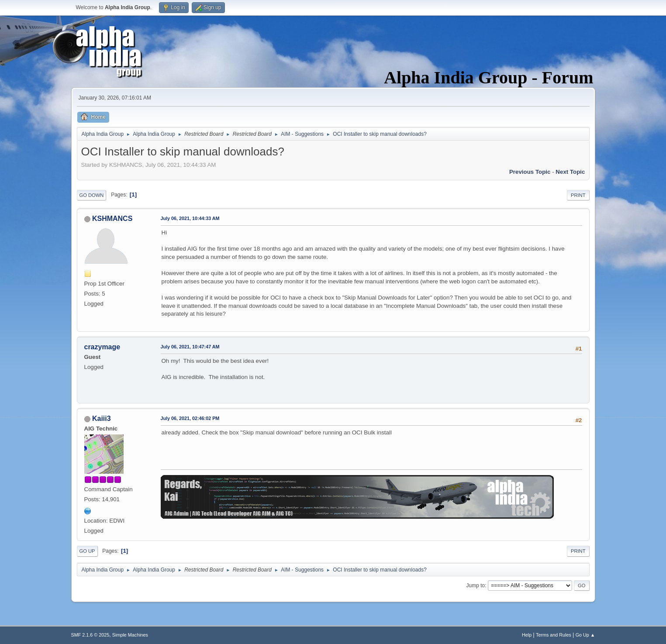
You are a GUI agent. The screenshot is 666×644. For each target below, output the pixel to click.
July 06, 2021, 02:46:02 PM (190, 418)
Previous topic (530, 172)
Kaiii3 (102, 418)
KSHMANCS (112, 219)
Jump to (476, 585)
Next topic (570, 172)
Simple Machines (130, 635)
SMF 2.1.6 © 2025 (90, 635)
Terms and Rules (554, 635)
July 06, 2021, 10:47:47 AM (190, 347)
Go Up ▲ (585, 635)
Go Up (87, 551)
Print (578, 195)
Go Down (92, 195)
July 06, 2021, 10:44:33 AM (190, 218)
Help (527, 635)
